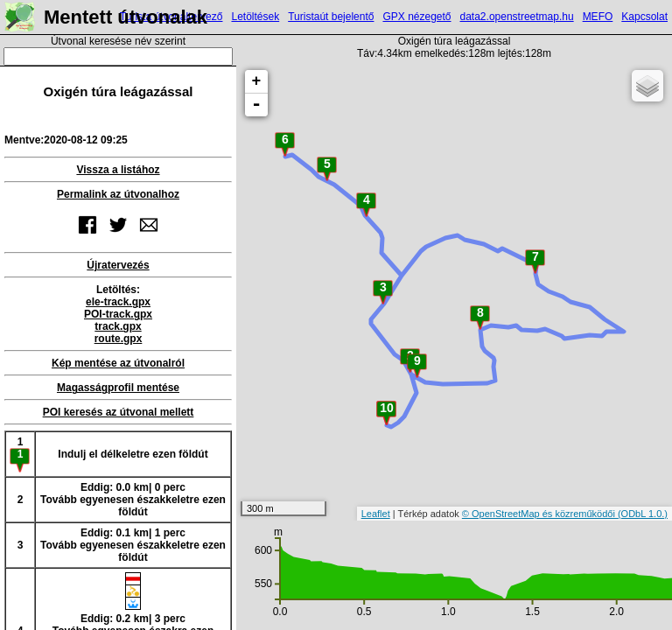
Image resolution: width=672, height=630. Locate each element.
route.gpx (119, 339)
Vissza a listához (118, 170)
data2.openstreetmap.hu (517, 17)
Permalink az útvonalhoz (118, 194)
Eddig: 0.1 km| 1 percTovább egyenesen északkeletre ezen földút (133, 545)
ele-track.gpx (118, 302)
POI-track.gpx (118, 314)
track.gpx (118, 326)
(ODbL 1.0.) (643, 514)
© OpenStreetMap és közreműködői (540, 514)
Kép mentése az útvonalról (118, 363)
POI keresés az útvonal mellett (119, 412)
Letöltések (255, 17)
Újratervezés (118, 265)
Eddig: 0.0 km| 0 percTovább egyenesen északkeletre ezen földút (133, 500)
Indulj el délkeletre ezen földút (133, 454)
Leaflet (376, 514)
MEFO (598, 17)
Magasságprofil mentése (118, 388)
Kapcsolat (644, 17)
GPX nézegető (416, 17)
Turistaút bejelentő (331, 17)
